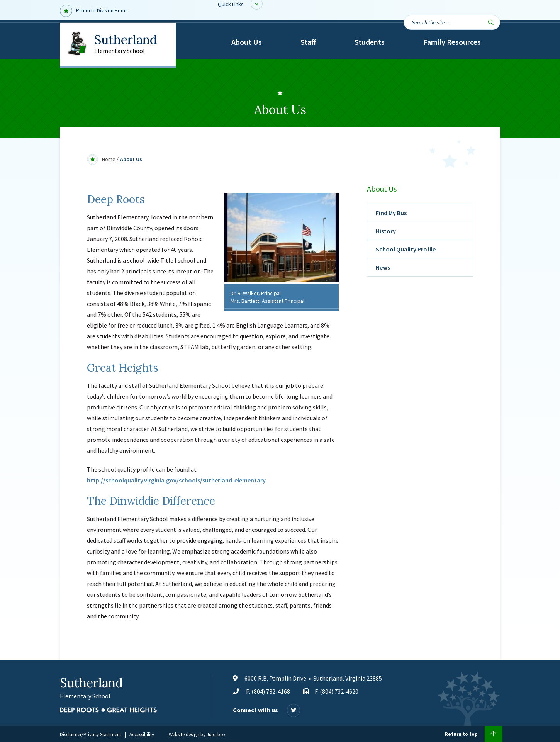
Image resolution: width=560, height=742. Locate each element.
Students (370, 42)
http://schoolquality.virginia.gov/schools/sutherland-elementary (176, 480)
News (383, 267)
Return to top (474, 734)
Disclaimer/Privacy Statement (91, 734)
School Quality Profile (406, 249)
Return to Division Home (94, 11)
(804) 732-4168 (271, 691)
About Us (247, 42)
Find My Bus (391, 213)
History (386, 231)
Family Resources (452, 42)
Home (109, 159)
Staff (308, 42)
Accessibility (142, 734)
